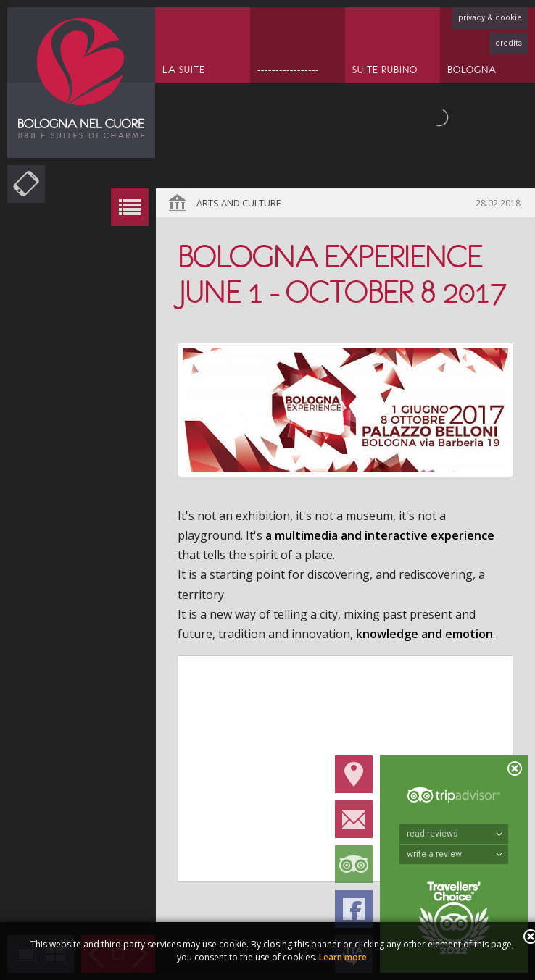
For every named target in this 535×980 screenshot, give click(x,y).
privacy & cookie (490, 18)
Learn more (343, 957)
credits (509, 43)
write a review (455, 854)
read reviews (455, 834)
